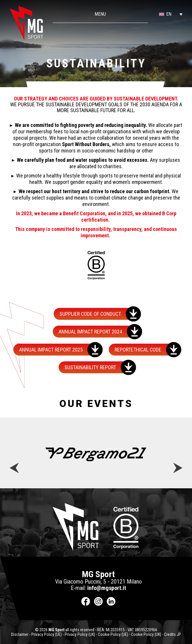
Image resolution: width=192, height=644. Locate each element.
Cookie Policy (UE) (113, 634)
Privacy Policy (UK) (80, 634)
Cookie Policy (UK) (146, 634)
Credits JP (173, 634)
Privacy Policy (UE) (47, 634)
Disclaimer (20, 634)
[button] (165, 14)
